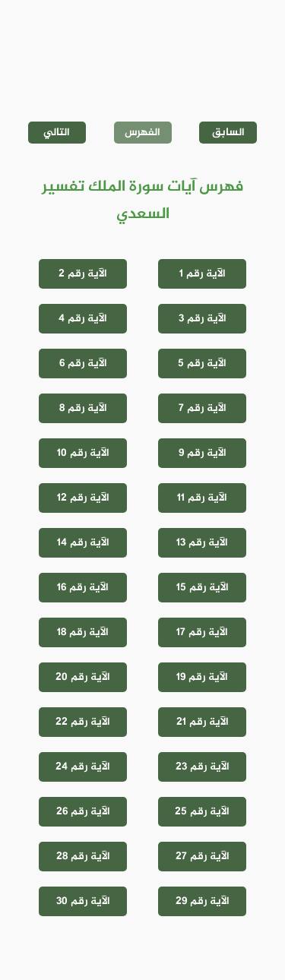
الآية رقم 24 (83, 767)
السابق (228, 133)
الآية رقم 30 (83, 901)
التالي (57, 133)
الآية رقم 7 (203, 408)
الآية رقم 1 (203, 274)
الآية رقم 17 (202, 632)
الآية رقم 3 (203, 319)
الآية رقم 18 (83, 632)
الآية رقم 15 (203, 588)
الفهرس (142, 133)
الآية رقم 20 (83, 677)
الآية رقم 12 (83, 498)
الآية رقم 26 (83, 812)
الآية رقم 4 (83, 319)
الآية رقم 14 (83, 543)
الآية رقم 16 (83, 588)
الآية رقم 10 (83, 453)
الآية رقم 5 (202, 364)
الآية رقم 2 (83, 274)
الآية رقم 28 (83, 857)
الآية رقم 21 (203, 722)
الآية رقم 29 (203, 901)
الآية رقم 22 (83, 722)
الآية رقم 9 (203, 453)
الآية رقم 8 (83, 408)
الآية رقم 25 (202, 812)
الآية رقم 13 (202, 543)
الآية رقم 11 (202, 498)
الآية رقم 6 (83, 364)
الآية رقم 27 (203, 857)
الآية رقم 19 (202, 677)
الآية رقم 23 (203, 767)
